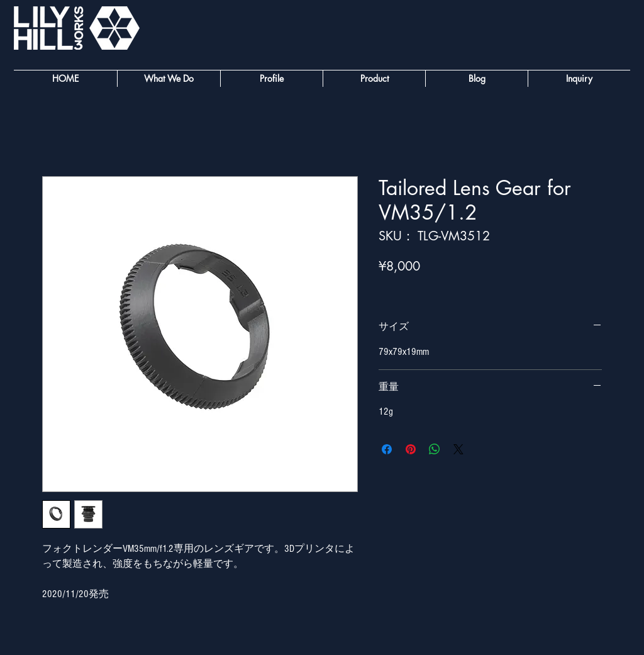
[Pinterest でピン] (411, 449)
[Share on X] (458, 449)
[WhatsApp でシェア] (435, 449)
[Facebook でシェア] (387, 449)
